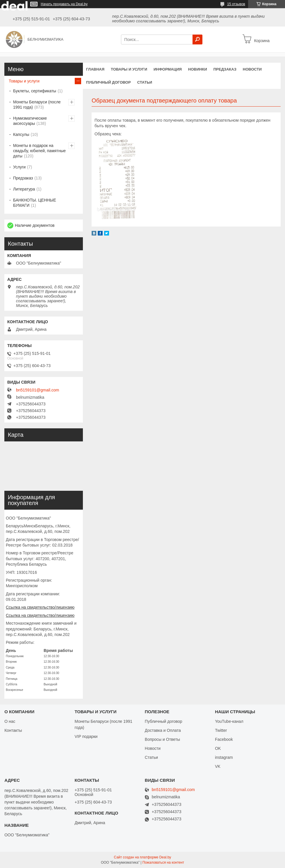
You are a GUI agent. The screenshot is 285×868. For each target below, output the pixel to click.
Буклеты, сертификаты (35, 91)
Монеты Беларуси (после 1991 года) (37, 105)
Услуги (19, 167)
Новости (252, 69)
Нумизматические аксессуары (30, 121)
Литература (24, 189)
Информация (168, 69)
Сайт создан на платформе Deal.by (143, 857)
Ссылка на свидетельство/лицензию (40, 607)
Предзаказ (225, 69)
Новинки (198, 69)
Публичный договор (108, 82)
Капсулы (21, 134)
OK (218, 748)
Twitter (221, 730)
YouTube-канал (229, 721)
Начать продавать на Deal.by (64, 4)
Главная (95, 69)
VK (218, 766)
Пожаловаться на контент (163, 862)
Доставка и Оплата (163, 730)
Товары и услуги (129, 69)
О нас (10, 721)
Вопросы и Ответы (162, 739)
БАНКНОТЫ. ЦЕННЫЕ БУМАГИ (35, 203)
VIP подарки (86, 736)
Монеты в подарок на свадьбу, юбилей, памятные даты (39, 151)
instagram (224, 757)
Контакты (13, 730)
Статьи (145, 82)
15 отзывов (236, 4)
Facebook (224, 739)
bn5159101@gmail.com (38, 390)
